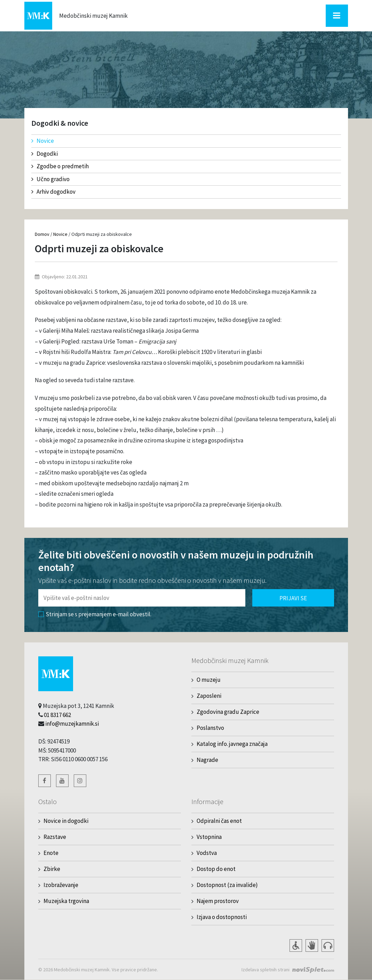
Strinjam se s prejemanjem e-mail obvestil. (95, 614)
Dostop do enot (216, 869)
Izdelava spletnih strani (266, 970)
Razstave (55, 837)
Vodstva (207, 853)
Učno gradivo (50, 179)
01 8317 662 (57, 715)
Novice (43, 141)
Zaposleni (209, 696)
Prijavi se (293, 598)
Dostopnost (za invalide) (227, 885)
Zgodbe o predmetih (60, 166)
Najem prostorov (218, 901)
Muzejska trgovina (66, 901)
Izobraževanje (61, 885)
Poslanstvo (210, 728)
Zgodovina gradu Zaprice (228, 712)
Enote (51, 853)
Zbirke (52, 869)
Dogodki (45, 154)
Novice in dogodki (66, 821)
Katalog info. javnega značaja (232, 744)
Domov (42, 234)
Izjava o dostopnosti (222, 917)
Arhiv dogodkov (53, 192)
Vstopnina (209, 837)
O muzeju (209, 680)
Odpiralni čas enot (219, 821)
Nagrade (207, 760)
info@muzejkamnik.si (72, 724)
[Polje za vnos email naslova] (142, 598)
